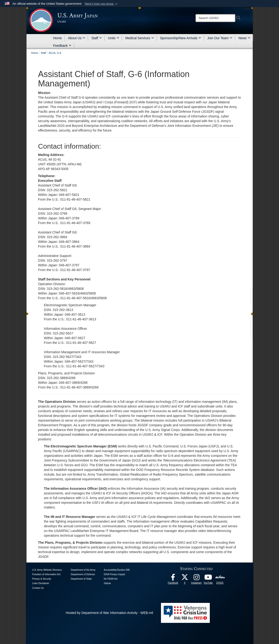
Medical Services (140, 38)
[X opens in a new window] (185, 578)
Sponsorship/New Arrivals (181, 38)
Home (58, 38)
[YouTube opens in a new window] (208, 578)
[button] (101, 4)
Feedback (62, 46)
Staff (97, 38)
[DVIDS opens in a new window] (220, 577)
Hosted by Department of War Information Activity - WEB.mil (109, 613)
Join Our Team (220, 38)
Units (114, 38)
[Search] (215, 18)
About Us (77, 38)
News (244, 38)
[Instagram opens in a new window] (196, 578)
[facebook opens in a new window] (173, 578)
